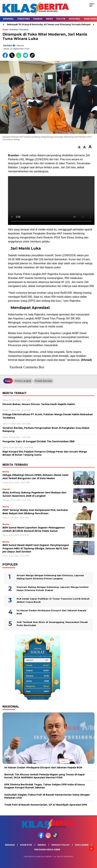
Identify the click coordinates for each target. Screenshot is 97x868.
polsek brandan (43, 381)
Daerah (38, 19)
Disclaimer (82, 845)
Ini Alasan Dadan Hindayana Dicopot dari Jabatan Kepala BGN (51, 612)
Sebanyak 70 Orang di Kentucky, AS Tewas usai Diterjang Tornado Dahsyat (49, 24)
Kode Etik (26, 845)
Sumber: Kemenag (37, 698)
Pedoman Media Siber (47, 850)
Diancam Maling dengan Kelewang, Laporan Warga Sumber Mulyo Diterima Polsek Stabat (53, 589)
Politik (61, 19)
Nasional (75, 19)
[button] (79, 147)
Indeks (42, 845)
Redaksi (10, 845)
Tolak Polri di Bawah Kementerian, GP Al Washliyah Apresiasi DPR (46, 805)
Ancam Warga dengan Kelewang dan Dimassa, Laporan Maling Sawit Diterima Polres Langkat (50, 577)
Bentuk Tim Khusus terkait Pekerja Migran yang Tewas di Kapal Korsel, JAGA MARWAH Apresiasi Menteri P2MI (44, 776)
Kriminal (8, 19)
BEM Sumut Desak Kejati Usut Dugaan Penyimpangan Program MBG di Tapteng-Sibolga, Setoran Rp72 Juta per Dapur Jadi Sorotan (36, 548)
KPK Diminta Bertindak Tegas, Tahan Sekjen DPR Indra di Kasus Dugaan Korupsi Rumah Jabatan (45, 786)
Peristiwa (24, 19)
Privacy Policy (60, 845)
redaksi (8, 45)
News (49, 19)
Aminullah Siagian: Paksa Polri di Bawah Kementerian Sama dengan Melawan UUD (47, 796)
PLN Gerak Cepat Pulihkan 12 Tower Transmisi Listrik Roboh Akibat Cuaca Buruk (53, 600)
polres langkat (23, 381)
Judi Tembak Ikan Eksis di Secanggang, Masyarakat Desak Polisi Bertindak (52, 624)
